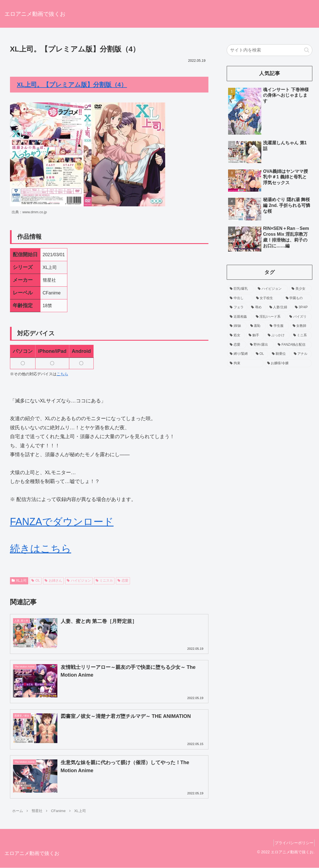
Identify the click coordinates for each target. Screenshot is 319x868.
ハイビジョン (79, 581)
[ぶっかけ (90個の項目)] (277, 335)
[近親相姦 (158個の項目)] (240, 317)
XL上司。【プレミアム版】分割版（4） (72, 85)
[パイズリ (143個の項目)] (299, 317)
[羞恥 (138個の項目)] (257, 326)
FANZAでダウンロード (62, 522)
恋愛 (123, 581)
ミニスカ (104, 581)
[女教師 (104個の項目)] (301, 326)
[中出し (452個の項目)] (240, 298)
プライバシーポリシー (292, 843)
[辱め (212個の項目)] (257, 307)
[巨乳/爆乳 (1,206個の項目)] (241, 289)
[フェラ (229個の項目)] (237, 307)
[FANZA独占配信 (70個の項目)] (294, 345)
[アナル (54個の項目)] (302, 354)
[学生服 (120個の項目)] (278, 326)
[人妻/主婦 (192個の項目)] (279, 307)
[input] (270, 50)
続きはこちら (41, 549)
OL (36, 581)
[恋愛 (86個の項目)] (237, 345)
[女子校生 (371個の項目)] (268, 298)
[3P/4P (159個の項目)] (302, 307)
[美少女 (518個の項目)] (300, 289)
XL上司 (19, 581)
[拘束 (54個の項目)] (245, 363)
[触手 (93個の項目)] (255, 335)
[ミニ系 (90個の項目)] (301, 335)
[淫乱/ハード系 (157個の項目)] (270, 317)
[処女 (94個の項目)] (236, 335)
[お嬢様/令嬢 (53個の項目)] (288, 363)
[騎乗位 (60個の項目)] (280, 354)
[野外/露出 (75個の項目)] (261, 345)
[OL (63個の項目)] (261, 354)
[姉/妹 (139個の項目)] (237, 326)
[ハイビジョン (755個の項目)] (272, 289)
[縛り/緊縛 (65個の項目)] (240, 354)
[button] (307, 50)
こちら (62, 374)
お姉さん (53, 581)
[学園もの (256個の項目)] (298, 298)
